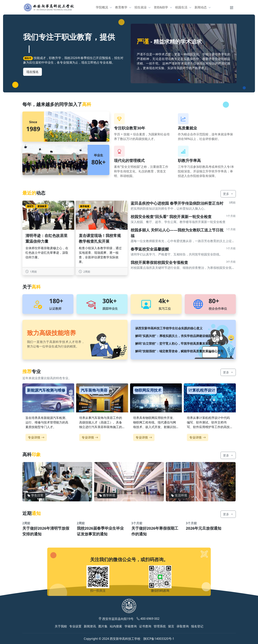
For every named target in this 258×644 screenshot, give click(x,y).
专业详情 (36, 437)
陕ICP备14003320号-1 (159, 639)
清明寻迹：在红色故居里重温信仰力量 (46, 238)
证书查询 (145, 626)
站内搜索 (116, 626)
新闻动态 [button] (201, 7)
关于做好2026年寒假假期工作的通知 (155, 531)
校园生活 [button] (182, 7)
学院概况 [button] (102, 7)
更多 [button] (228, 194)
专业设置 (75, 626)
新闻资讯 (90, 626)
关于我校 (61, 626)
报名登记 (197, 626)
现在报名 (33, 72)
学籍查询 (131, 626)
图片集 (103, 626)
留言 (171, 626)
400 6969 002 (150, 619)
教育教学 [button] (122, 7)
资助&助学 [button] (161, 7)
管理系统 (160, 626)
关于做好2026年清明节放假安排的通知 (46, 531)
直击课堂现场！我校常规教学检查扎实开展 (100, 238)
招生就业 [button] (141, 7)
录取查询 (183, 626)
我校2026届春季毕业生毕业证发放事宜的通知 (100, 531)
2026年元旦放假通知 (204, 528)
